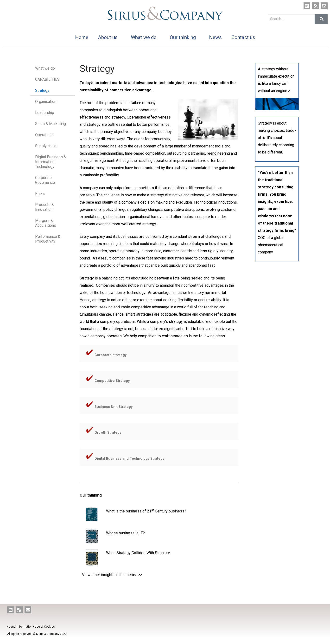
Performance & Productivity (48, 239)
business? (177, 511)
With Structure (158, 553)
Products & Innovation (44, 207)
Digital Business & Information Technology (51, 162)
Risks (40, 194)
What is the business (124, 511)
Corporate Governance (45, 180)
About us (110, 37)
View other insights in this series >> (112, 575)
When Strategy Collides (126, 553)
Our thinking (185, 37)
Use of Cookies (45, 627)
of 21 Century (155, 511)
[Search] (321, 19)
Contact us (243, 37)
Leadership (45, 113)
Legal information (21, 627)
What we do (146, 37)
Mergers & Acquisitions (46, 223)
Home (82, 37)
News (215, 37)
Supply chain (46, 146)
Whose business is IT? (125, 533)
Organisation (46, 102)
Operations (44, 135)
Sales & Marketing (51, 124)
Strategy (42, 90)
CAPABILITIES (47, 79)
